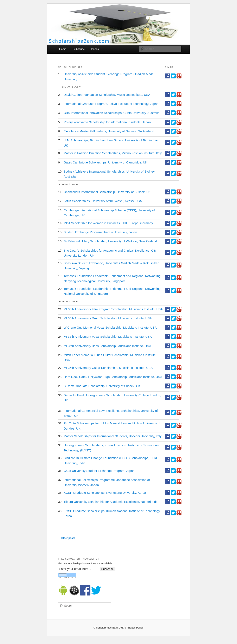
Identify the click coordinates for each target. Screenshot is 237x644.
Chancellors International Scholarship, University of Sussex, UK (107, 192)
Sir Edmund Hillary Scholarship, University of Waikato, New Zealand (110, 241)
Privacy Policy (135, 628)
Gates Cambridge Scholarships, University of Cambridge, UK (105, 162)
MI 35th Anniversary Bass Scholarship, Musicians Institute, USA (107, 346)
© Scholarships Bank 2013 (109, 628)
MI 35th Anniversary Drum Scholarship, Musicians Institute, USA (108, 318)
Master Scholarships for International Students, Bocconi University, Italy (113, 436)
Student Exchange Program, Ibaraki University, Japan (100, 232)
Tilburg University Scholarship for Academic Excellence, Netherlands (111, 502)
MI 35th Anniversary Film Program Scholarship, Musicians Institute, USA (113, 309)
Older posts (66, 538)
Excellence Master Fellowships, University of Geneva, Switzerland (109, 131)
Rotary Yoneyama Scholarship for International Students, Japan (107, 122)
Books (95, 49)
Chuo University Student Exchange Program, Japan (99, 471)
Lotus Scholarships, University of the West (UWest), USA (103, 201)
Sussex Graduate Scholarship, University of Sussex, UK (102, 386)
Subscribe (79, 49)
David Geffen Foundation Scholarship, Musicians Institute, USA (107, 95)
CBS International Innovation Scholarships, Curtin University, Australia (111, 113)
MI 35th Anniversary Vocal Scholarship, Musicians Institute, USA (108, 337)
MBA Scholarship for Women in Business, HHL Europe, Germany (108, 223)
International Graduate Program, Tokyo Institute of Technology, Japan (111, 104)
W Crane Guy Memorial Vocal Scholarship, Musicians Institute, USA (110, 327)
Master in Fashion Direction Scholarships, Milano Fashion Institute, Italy (113, 153)
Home (63, 49)
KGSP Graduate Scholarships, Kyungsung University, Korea (105, 493)
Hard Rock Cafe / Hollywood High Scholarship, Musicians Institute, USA (113, 377)
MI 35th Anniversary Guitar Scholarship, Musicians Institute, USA (108, 368)
